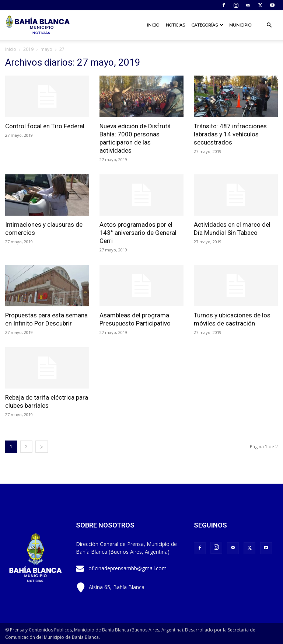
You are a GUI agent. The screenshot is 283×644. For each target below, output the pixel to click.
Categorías (207, 25)
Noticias (175, 25)
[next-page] (42, 447)
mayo (46, 49)
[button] (269, 25)
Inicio (153, 25)
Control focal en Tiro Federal (45, 126)
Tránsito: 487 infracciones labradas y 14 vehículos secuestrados (230, 134)
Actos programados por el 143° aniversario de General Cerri (138, 233)
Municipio (240, 25)
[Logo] (38, 25)
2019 (28, 49)
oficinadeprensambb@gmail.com (127, 568)
